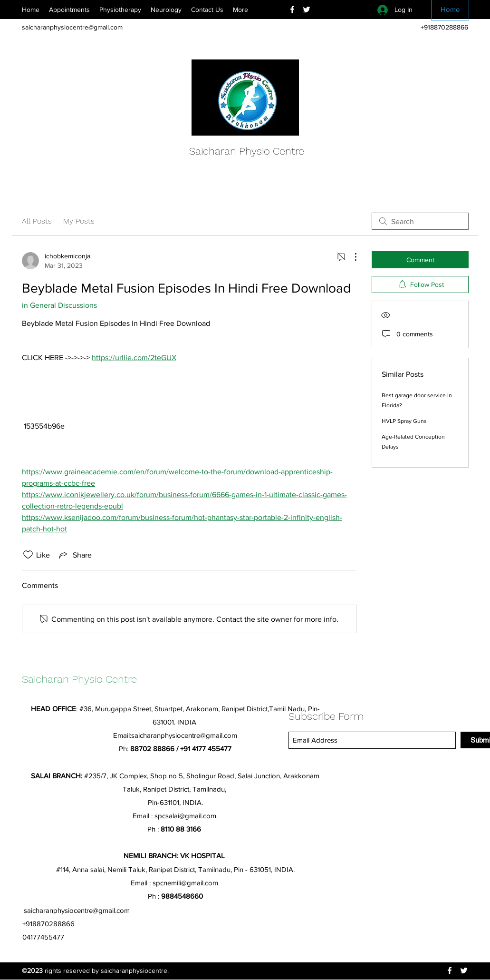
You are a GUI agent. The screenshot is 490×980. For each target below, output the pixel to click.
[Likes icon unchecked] (28, 555)
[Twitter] (307, 10)
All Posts (37, 221)
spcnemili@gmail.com (185, 883)
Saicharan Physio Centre (247, 151)
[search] (420, 221)
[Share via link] (75, 555)
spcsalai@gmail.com (185, 816)
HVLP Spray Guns (404, 421)
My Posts (79, 221)
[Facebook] (292, 10)
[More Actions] (351, 257)
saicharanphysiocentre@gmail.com (72, 27)
